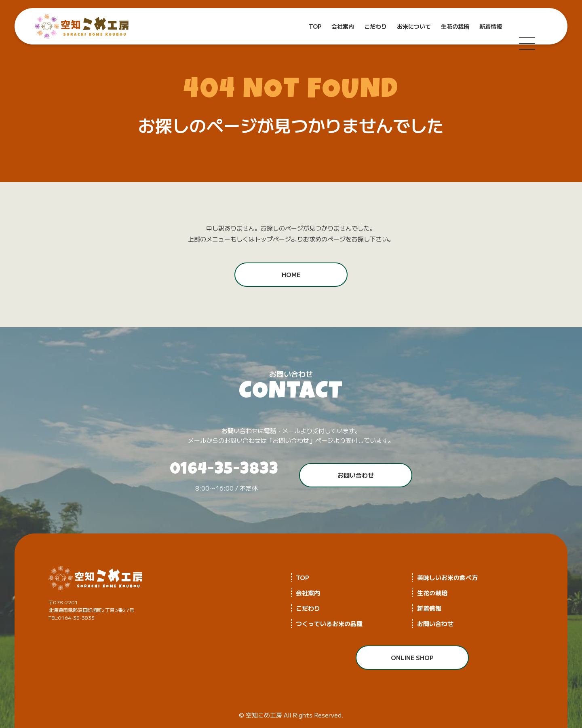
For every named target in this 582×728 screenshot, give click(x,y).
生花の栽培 (455, 26)
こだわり (375, 26)
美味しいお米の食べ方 (447, 577)
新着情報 (491, 26)
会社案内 (343, 26)
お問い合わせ (356, 475)
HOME (291, 274)
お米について (414, 26)
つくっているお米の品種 (329, 623)
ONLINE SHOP (412, 657)
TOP (315, 26)
